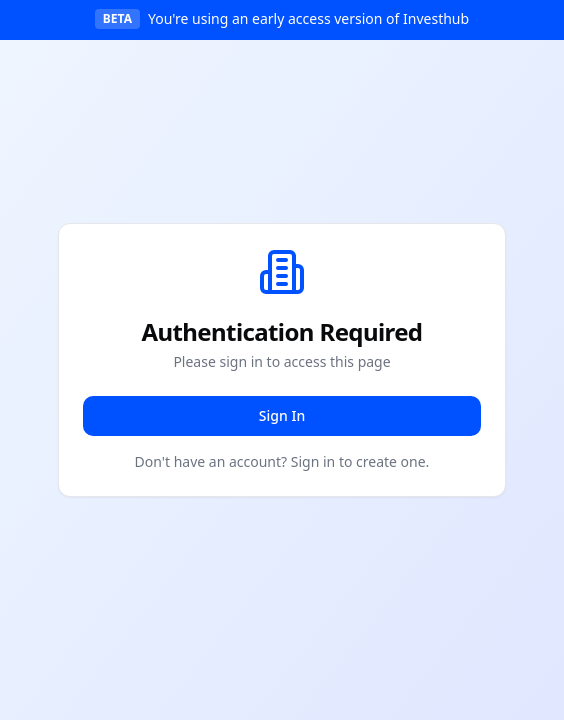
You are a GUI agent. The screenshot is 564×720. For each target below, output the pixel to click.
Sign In (282, 415)
